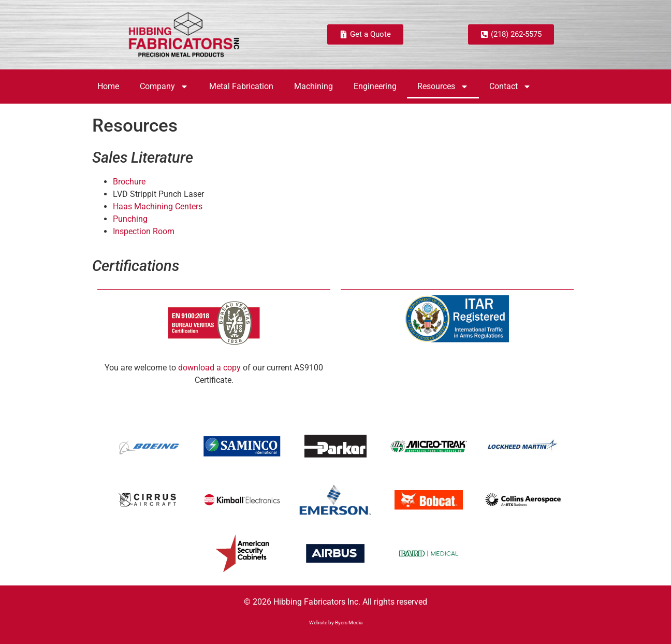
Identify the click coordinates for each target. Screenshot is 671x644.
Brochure (129, 182)
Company (164, 87)
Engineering (375, 86)
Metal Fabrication (241, 86)
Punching (130, 219)
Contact (510, 87)
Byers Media (349, 622)
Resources (443, 87)
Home (108, 86)
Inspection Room (144, 231)
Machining (313, 86)
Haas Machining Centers (158, 206)
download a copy (209, 368)
